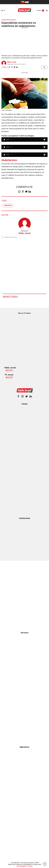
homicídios (8, 206)
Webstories (10, 297)
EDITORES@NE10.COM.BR (25, 866)
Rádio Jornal (12, 62)
